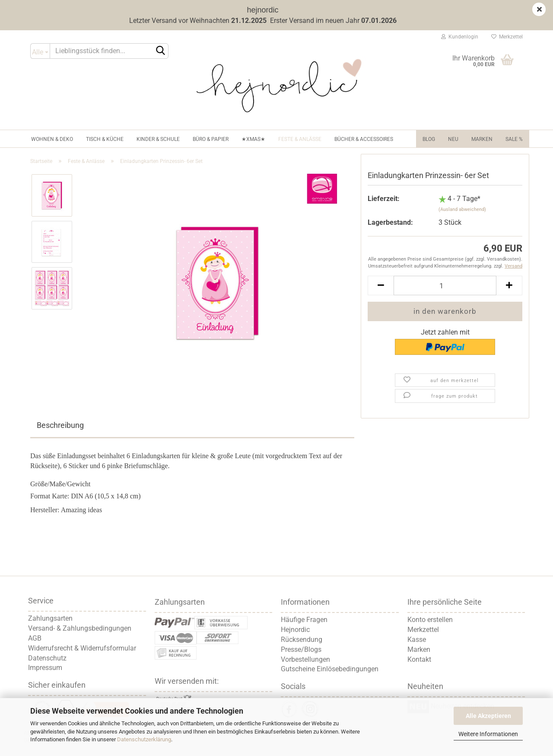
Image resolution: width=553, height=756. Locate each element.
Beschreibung (60, 425)
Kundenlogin (460, 37)
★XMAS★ (253, 139)
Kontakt (419, 659)
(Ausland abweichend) (462, 209)
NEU (453, 139)
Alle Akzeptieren (488, 716)
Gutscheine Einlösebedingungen (330, 669)
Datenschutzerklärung (144, 739)
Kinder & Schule (158, 139)
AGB (35, 638)
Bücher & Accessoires (364, 139)
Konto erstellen (430, 620)
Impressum (45, 668)
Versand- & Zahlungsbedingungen (80, 628)
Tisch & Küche (105, 139)
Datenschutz (47, 658)
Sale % (514, 139)
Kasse (417, 640)
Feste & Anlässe (300, 139)
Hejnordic (295, 630)
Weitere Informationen (488, 734)
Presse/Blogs (301, 649)
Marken (482, 139)
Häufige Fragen (304, 620)
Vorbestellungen (305, 659)
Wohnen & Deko (52, 139)
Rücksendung (302, 640)
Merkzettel (507, 37)
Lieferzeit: (384, 199)
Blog (429, 139)
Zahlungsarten (50, 618)
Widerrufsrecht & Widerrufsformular (82, 648)
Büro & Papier (211, 139)
